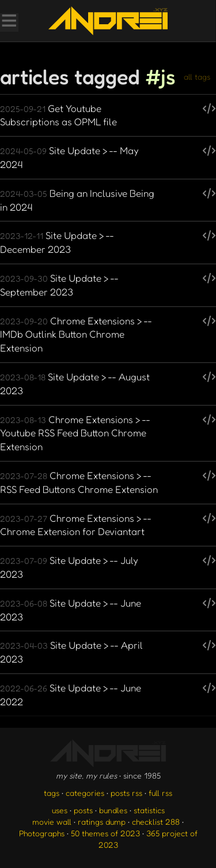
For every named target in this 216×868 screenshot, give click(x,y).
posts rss (126, 793)
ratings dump (102, 822)
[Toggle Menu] (9, 22)
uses (60, 810)
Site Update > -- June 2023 (71, 610)
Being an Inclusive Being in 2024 (77, 200)
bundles (113, 810)
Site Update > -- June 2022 (71, 695)
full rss (160, 793)
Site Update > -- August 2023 (75, 384)
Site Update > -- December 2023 (57, 242)
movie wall (52, 822)
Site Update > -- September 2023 (59, 285)
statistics (149, 810)
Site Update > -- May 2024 (69, 157)
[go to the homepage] (108, 21)
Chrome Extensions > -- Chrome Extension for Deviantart (76, 525)
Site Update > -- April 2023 (71, 652)
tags (52, 793)
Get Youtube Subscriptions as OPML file (58, 115)
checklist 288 (156, 822)
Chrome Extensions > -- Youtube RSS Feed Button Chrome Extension (75, 433)
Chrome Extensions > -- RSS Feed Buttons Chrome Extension (79, 482)
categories (85, 793)
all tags (197, 76)
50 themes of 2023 (105, 833)
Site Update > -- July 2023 (69, 567)
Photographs (42, 833)
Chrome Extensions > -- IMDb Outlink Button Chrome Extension (76, 334)
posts (83, 810)
